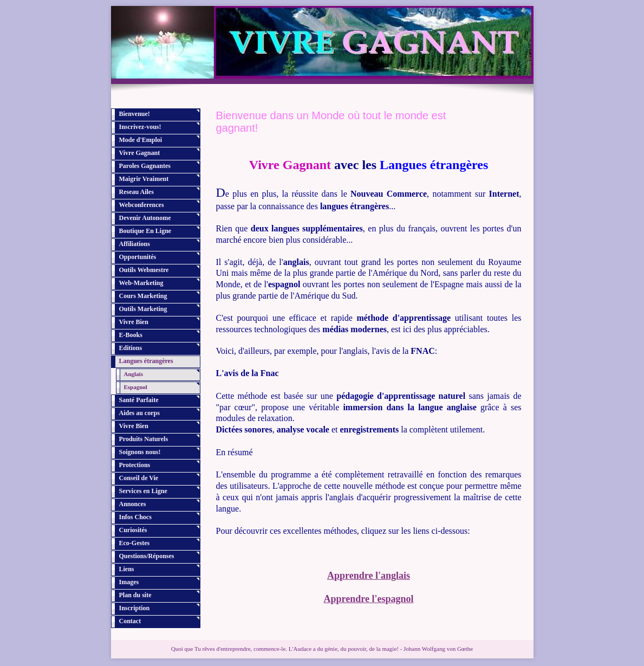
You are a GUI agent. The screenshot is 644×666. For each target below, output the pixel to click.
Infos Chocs (135, 517)
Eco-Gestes (135, 543)
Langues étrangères (146, 361)
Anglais (134, 374)
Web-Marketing (141, 283)
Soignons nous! (140, 452)
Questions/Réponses (147, 556)
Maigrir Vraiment (144, 179)
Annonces (133, 504)
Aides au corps (139, 413)
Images (129, 582)
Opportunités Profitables (138, 259)
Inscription (135, 608)
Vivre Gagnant (140, 153)
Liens (127, 569)
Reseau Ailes (136, 192)
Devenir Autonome (145, 218)
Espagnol (136, 387)
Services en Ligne (143, 491)
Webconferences (142, 205)
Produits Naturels (144, 439)
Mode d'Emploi (141, 140)
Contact (130, 621)
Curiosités (133, 530)
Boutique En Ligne (145, 231)
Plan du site (135, 595)
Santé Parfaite (139, 400)
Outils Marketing (143, 309)
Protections (135, 465)
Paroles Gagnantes (145, 166)
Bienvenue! (135, 114)
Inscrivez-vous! (140, 127)
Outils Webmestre (144, 270)
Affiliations (135, 244)
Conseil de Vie (139, 478)
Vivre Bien (134, 322)
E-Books (131, 335)
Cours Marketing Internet (143, 298)
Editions (131, 348)
